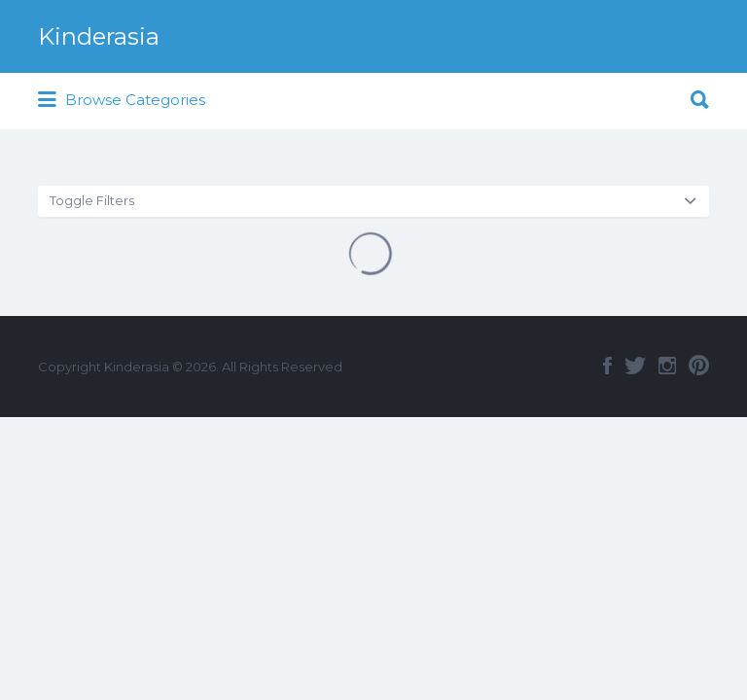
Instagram (667, 366)
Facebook (607, 366)
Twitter (635, 366)
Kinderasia (99, 36)
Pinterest (699, 366)
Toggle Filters (92, 200)
